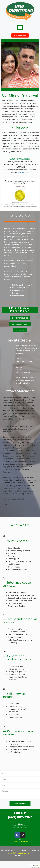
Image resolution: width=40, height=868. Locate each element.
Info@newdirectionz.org (20, 841)
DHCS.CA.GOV (24, 172)
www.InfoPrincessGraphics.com (20, 853)
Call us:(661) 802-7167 (20, 815)
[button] (20, 27)
